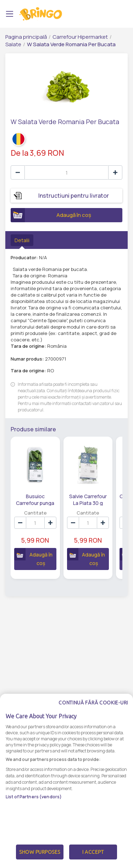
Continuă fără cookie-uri (93, 709)
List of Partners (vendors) (34, 803)
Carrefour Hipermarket (80, 37)
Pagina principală (26, 37)
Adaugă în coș (51, 215)
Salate (13, 44)
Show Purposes (40, 859)
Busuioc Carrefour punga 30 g (35, 499)
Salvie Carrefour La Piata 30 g (88, 499)
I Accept (93, 859)
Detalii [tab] (22, 240)
